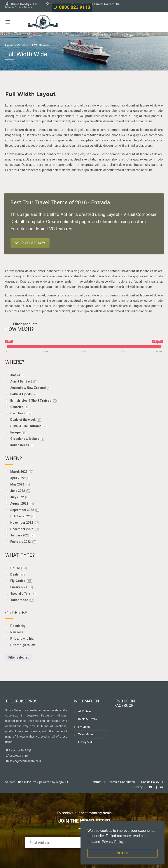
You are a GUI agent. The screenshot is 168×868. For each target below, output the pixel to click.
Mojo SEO (63, 782)
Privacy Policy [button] (113, 842)
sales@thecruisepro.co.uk (26, 761)
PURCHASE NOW (34, 242)
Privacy (138, 787)
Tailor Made (85, 734)
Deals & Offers (87, 719)
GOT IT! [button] (123, 853)
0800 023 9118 (75, 7)
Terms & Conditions (121, 782)
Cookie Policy (150, 782)
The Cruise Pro (26, 782)
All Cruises (85, 711)
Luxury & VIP (86, 742)
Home (9, 45)
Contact (96, 782)
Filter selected (19, 657)
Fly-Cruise (84, 727)
